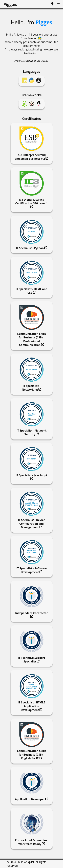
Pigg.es (10, 4)
